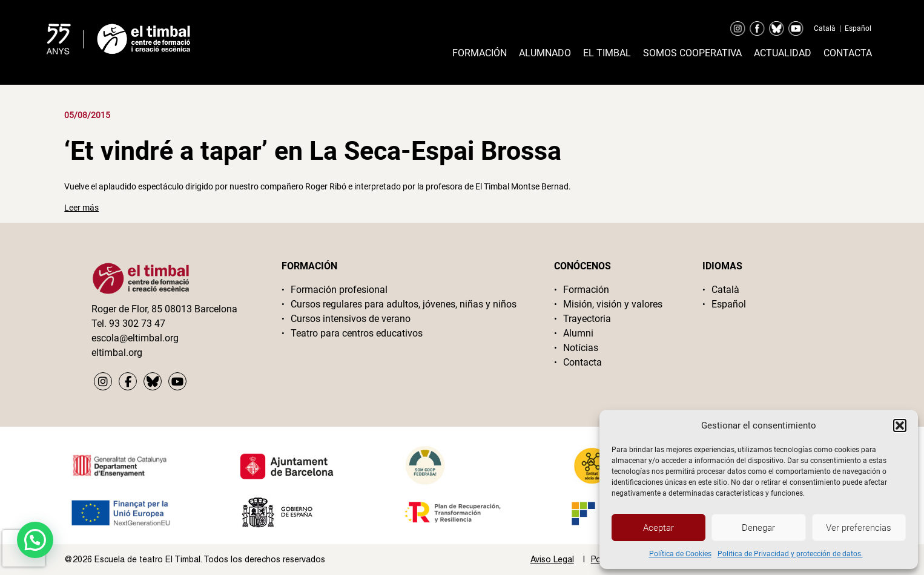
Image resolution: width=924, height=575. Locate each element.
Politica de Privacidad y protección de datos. (790, 554)
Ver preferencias (859, 528)
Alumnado (545, 53)
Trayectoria (587, 319)
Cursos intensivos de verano (351, 319)
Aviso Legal (552, 559)
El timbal (607, 53)
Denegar (758, 528)
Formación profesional (339, 290)
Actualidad (783, 53)
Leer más (81, 208)
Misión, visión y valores (613, 304)
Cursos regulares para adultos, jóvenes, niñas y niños (404, 304)
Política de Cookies (680, 554)
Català (825, 28)
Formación (480, 53)
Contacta (848, 53)
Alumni (578, 333)
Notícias (581, 348)
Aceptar (658, 528)
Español (858, 28)
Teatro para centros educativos (357, 333)
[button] (900, 425)
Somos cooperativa (692, 53)
